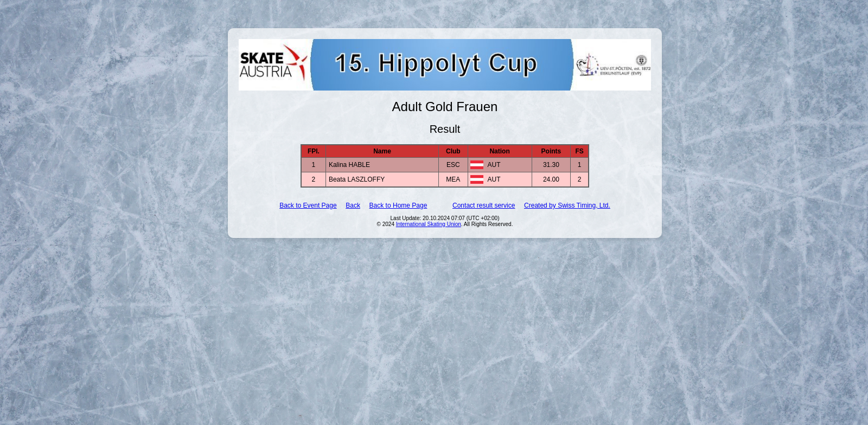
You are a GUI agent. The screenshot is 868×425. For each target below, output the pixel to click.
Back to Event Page (308, 205)
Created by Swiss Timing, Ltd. (567, 205)
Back (353, 205)
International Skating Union (429, 224)
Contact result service (484, 205)
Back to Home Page (398, 205)
